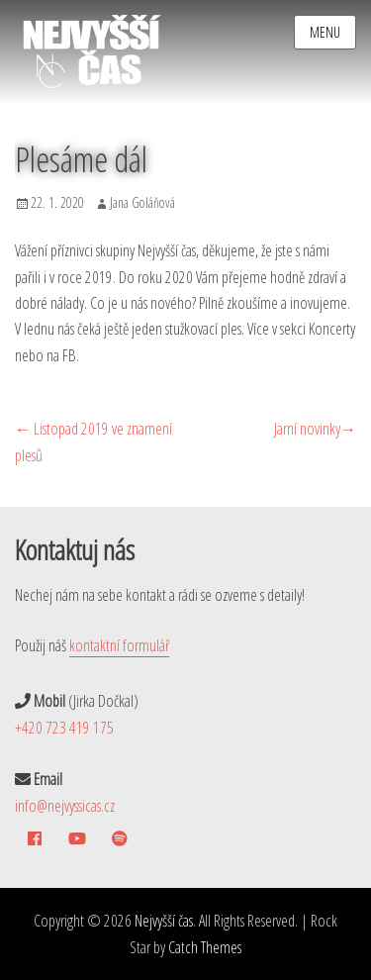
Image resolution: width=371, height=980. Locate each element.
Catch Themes (205, 947)
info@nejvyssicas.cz (65, 806)
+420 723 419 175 (64, 728)
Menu (325, 32)
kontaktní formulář (119, 645)
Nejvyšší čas (164, 921)
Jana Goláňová (142, 202)
